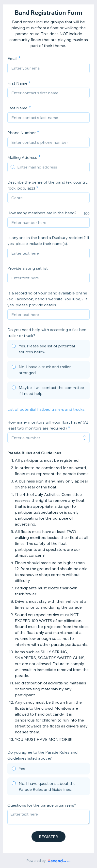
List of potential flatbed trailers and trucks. (47, 409)
